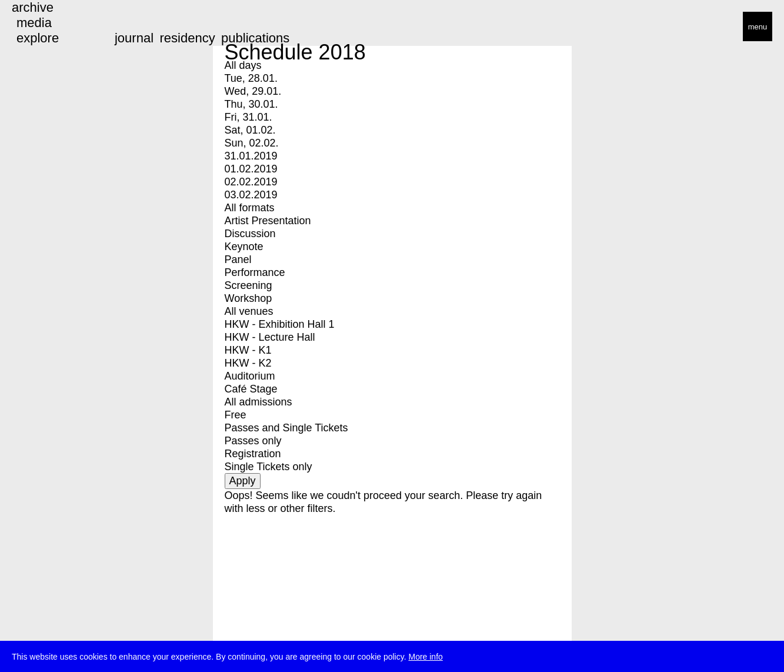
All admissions (258, 402)
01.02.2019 (251, 169)
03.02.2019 (251, 195)
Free (236, 415)
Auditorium (250, 376)
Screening (248, 285)
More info (425, 658)
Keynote (244, 247)
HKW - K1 (248, 350)
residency (187, 38)
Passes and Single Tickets (286, 428)
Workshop (248, 298)
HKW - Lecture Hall (270, 337)
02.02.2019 (251, 182)
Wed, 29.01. (253, 91)
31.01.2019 (251, 156)
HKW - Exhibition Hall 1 (280, 324)
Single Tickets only (268, 467)
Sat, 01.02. (250, 130)
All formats (250, 208)
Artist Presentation (268, 221)
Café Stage (251, 389)
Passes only (253, 441)
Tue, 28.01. (251, 78)
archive (33, 7)
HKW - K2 (248, 363)
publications (255, 38)
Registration (253, 454)
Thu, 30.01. (251, 104)
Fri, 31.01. (248, 117)
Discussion (250, 234)
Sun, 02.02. (252, 143)
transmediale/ (46, 27)
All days (243, 65)
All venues (249, 311)
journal (134, 38)
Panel (238, 260)
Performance (255, 272)
